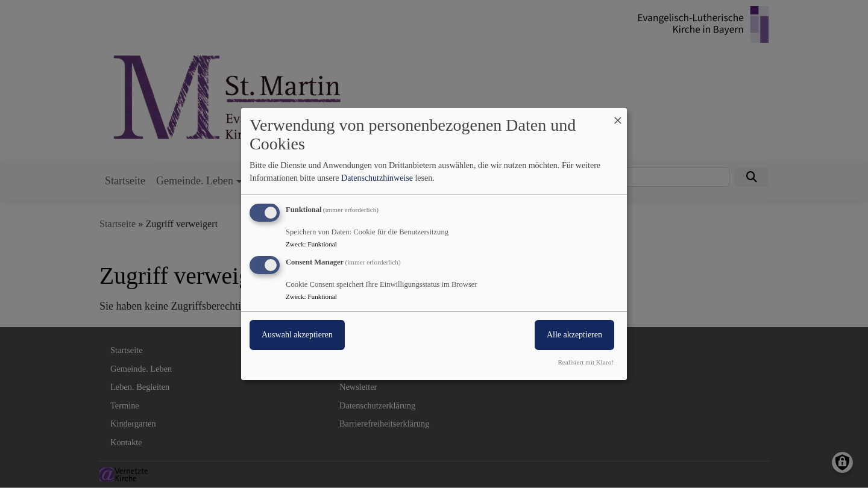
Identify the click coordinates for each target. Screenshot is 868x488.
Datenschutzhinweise (377, 178)
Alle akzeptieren (574, 335)
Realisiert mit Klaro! (586, 362)
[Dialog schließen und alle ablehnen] (618, 115)
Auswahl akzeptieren (297, 335)
